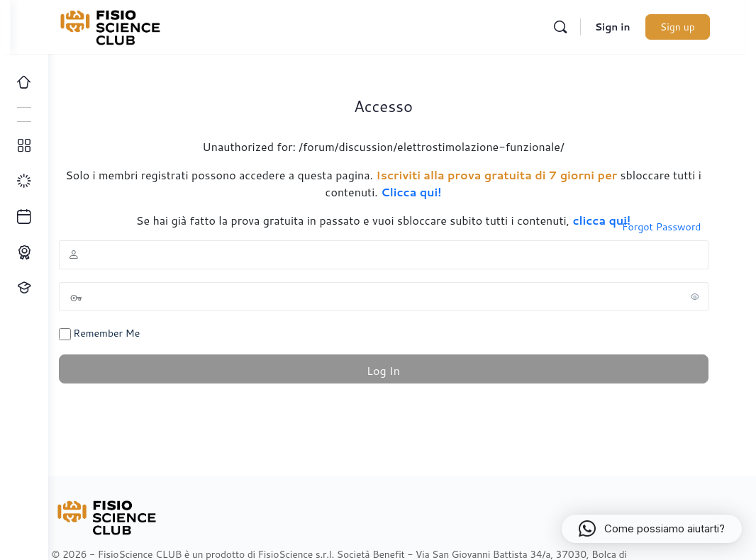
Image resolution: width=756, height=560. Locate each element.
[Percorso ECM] (24, 252)
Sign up (694, 27)
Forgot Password (673, 227)
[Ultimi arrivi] (24, 217)
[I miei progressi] (24, 181)
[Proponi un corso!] (24, 288)
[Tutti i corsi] (24, 146)
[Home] (24, 82)
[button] (652, 529)
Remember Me (126, 333)
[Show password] (706, 296)
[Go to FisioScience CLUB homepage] (144, 25)
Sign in (629, 27)
